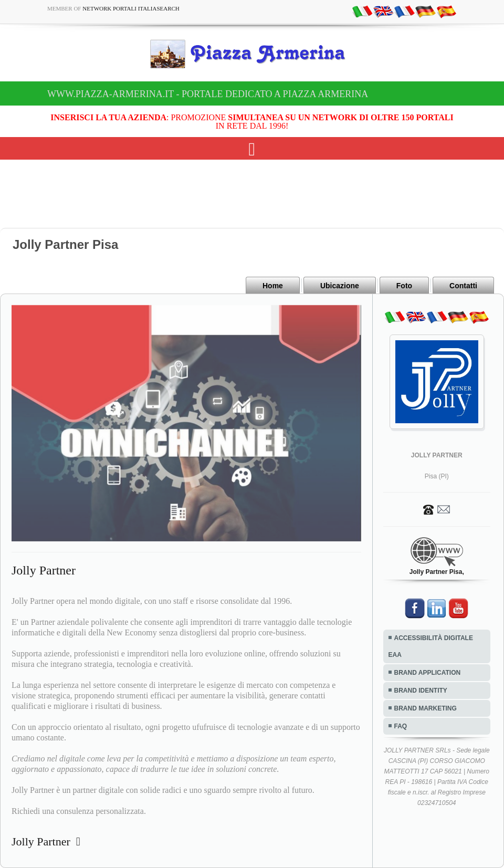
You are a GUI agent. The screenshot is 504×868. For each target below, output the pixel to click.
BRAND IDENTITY (421, 691)
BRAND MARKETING (426, 708)
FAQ (401, 726)
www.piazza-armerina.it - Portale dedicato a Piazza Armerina (208, 94)
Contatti (463, 286)
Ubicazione (340, 286)
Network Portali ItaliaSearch (131, 8)
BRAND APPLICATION (428, 673)
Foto (404, 286)
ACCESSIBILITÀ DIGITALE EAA (431, 646)
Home (273, 286)
